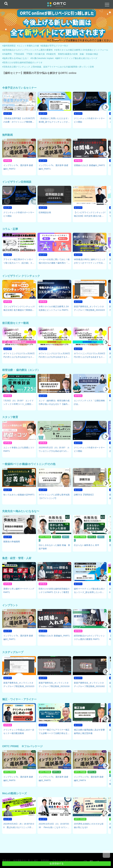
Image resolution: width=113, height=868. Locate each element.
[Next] (106, 107)
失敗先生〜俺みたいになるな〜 (21, 511)
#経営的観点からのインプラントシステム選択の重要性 (27, 50)
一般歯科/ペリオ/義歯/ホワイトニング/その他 (29, 464)
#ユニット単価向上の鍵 (28, 46)
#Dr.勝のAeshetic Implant (42, 58)
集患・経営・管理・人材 (17, 558)
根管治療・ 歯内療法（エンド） (21, 370)
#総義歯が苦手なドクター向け (54, 46)
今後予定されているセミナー (19, 88)
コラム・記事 (10, 229)
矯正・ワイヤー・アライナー (19, 699)
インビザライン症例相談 (17, 182)
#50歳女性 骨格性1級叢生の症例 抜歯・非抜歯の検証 (72, 54)
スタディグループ (13, 652)
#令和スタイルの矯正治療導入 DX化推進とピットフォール (81, 50)
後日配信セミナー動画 (15, 323)
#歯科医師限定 (9, 46)
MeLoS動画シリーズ (14, 793)
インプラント (10, 605)
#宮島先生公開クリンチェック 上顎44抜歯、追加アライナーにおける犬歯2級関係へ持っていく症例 (48, 67)
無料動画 (7, 135)
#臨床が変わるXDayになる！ (16, 58)
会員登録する (57, 864)
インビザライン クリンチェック (21, 276)
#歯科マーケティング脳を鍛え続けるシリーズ (76, 58)
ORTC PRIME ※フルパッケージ (22, 746)
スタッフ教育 (10, 417)
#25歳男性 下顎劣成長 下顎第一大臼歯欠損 (23, 54)
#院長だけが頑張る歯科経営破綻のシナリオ (22, 62)
